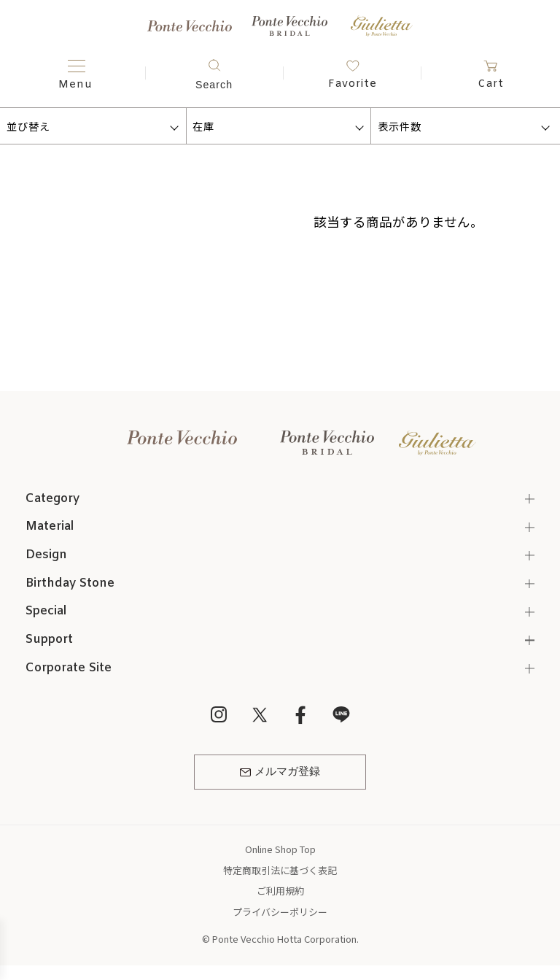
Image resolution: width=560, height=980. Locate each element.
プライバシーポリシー (280, 912)
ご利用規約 (280, 891)
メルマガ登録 (280, 772)
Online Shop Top (280, 849)
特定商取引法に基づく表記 (280, 870)
